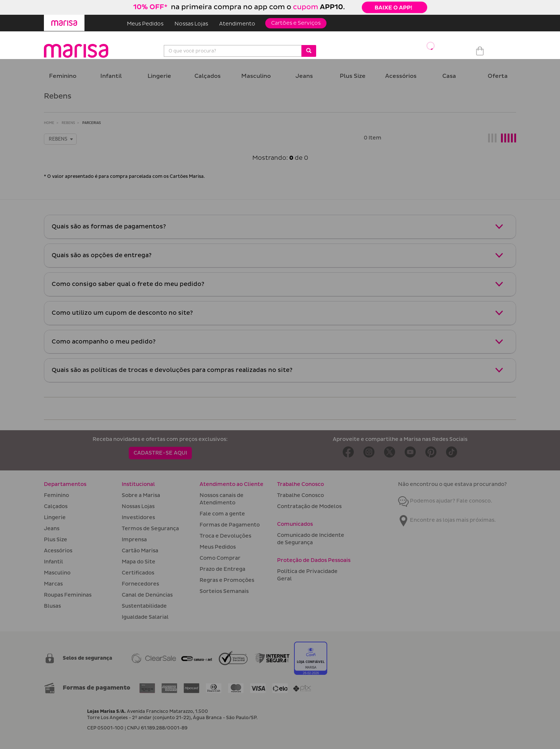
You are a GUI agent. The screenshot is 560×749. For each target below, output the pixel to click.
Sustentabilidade (144, 606)
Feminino (63, 76)
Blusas (52, 606)
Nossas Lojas (191, 24)
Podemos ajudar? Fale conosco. (445, 501)
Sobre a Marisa (141, 495)
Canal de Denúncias (147, 595)
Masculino (256, 76)
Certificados (138, 573)
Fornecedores (140, 584)
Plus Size (353, 76)
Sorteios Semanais (224, 591)
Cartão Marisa (140, 551)
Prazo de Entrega (222, 569)
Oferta (498, 76)
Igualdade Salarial (145, 617)
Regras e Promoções (227, 580)
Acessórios (401, 76)
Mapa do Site (139, 562)
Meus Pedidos (145, 24)
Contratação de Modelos (309, 506)
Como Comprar (220, 558)
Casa (449, 76)
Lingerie (159, 76)
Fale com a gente (222, 514)
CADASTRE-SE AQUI (160, 453)
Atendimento (237, 24)
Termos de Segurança (150, 529)
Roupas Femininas (68, 595)
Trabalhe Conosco (300, 495)
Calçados (208, 76)
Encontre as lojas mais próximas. (447, 520)
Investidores (138, 517)
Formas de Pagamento (230, 525)
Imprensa (134, 540)
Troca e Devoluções (225, 536)
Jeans (304, 76)
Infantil (111, 76)
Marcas (53, 584)
